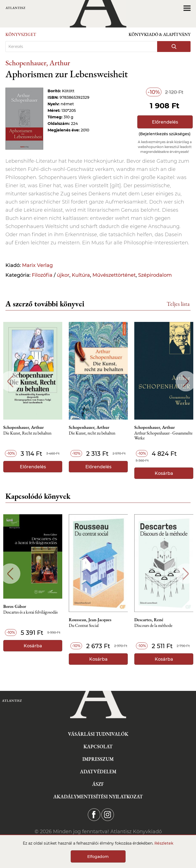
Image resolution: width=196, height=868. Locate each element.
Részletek (164, 843)
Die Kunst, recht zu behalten (92, 433)
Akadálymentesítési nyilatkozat (98, 797)
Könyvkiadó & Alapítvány (160, 34)
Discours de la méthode (153, 626)
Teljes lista (178, 304)
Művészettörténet (114, 275)
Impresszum (98, 759)
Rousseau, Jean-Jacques (90, 620)
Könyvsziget (21, 34)
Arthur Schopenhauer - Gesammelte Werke (163, 436)
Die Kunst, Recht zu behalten (27, 433)
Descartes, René (149, 620)
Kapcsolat (98, 747)
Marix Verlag (37, 265)
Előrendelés (165, 122)
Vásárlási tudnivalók (98, 734)
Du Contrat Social (84, 626)
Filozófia (42, 275)
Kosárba (164, 473)
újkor (63, 275)
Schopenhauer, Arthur (38, 63)
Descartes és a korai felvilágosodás (30, 612)
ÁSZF (98, 784)
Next (186, 381)
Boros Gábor (15, 607)
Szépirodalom (155, 275)
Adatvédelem (98, 772)
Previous (10, 381)
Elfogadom (98, 857)
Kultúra (81, 275)
